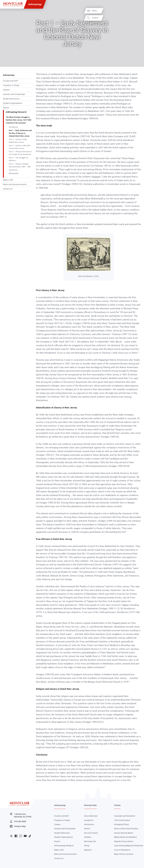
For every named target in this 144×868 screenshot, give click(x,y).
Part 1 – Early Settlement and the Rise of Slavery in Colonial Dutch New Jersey (20, 133)
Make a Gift (8, 180)
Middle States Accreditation (125, 837)
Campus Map (18, 826)
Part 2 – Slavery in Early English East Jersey (18, 141)
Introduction (13, 127)
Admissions (89, 824)
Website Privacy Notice (124, 841)
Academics (89, 820)
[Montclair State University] (13, 4)
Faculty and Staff (10, 81)
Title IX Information (122, 820)
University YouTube (25, 836)
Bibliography (14, 173)
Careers (6, 90)
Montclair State (90, 805)
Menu (137, 11)
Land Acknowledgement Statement (129, 846)
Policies (117, 805)
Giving (87, 846)
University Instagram (21, 836)
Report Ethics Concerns (124, 854)
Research (88, 850)
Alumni (6, 108)
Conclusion (13, 170)
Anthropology (35, 4)
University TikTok (30, 836)
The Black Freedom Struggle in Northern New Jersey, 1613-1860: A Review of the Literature (19, 120)
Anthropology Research (16, 112)
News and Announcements (15, 184)
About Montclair (91, 816)
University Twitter (11, 836)
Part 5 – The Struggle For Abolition (19, 159)
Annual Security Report (124, 833)
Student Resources (11, 99)
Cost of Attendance (122, 850)
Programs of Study (11, 85)
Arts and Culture (91, 833)
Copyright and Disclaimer (125, 816)
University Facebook (16, 836)
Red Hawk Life (90, 841)
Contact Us (8, 189)
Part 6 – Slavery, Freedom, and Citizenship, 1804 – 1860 (20, 165)
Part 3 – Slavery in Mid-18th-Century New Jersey (20, 147)
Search (138, 18)
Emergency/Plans (121, 824)
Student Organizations (13, 103)
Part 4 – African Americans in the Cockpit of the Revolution (20, 153)
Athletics (88, 837)
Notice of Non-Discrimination (126, 829)
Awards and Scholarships (14, 94)
